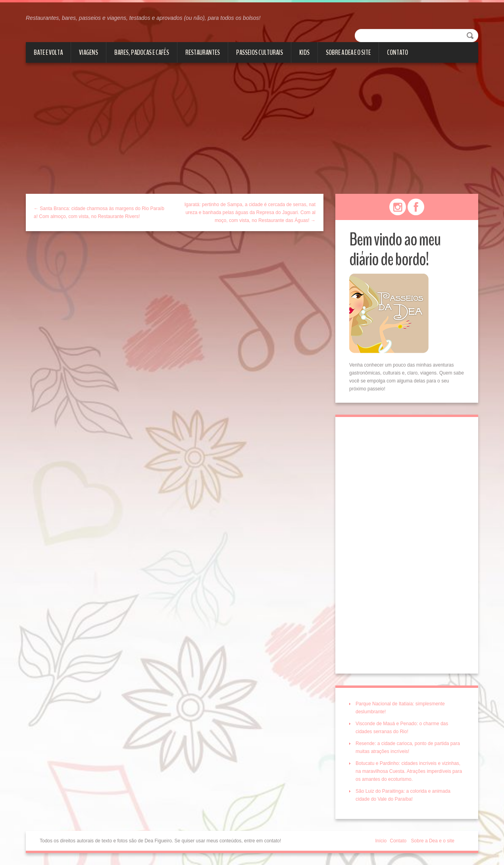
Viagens (88, 52)
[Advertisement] (252, 134)
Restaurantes (203, 52)
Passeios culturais (260, 52)
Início (381, 841)
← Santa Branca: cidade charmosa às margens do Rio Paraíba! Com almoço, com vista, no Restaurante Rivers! (99, 212)
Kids (304, 52)
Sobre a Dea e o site (348, 52)
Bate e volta (48, 52)
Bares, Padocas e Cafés (142, 52)
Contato (397, 52)
